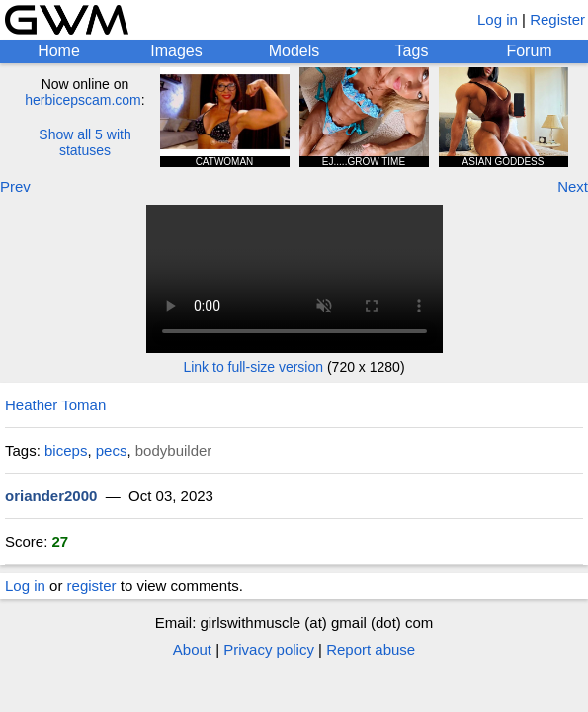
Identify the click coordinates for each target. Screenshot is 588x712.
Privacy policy (269, 649)
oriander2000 (51, 496)
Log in (498, 19)
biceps (66, 450)
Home (59, 51)
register (92, 586)
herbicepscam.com (83, 100)
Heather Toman (55, 405)
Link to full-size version (253, 367)
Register (557, 19)
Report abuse (371, 649)
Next (573, 186)
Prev (15, 186)
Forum (529, 51)
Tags (412, 51)
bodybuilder (174, 450)
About (192, 649)
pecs (112, 450)
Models (294, 51)
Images (176, 51)
